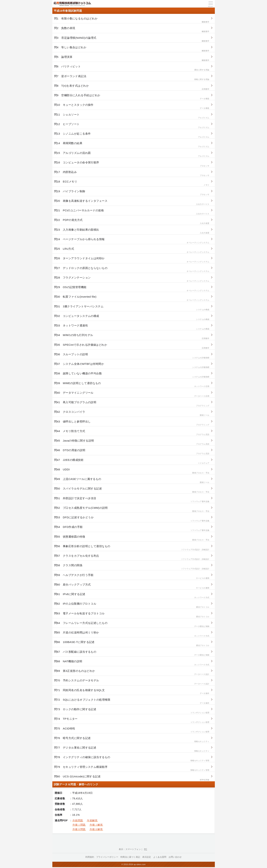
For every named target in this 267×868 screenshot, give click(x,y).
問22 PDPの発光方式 (132, 222)
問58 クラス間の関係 (132, 567)
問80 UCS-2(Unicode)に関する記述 (132, 778)
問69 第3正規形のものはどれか (132, 672)
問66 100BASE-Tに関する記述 (132, 644)
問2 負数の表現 (132, 30)
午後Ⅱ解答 (96, 829)
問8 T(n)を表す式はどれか (132, 87)
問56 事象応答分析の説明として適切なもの (132, 548)
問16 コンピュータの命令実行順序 (132, 164)
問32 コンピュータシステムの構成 (132, 318)
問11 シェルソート (132, 116)
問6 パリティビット (132, 68)
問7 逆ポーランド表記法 (132, 78)
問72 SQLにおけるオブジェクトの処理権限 (132, 701)
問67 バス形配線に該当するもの (132, 653)
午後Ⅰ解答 (96, 825)
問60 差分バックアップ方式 (132, 586)
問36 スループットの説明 (132, 356)
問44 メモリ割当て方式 (132, 433)
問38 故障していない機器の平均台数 (132, 375)
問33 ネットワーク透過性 (132, 327)
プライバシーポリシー (107, 857)
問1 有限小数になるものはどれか (132, 20)
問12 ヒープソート (132, 126)
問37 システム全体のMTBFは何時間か (132, 365)
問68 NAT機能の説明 (132, 663)
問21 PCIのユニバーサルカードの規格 (132, 212)
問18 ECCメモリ (132, 183)
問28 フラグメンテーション (132, 279)
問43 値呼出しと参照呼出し (132, 423)
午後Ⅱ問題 (79, 829)
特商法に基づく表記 (130, 857)
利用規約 (90, 857)
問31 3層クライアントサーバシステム (132, 308)
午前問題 (78, 820)
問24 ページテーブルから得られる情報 (132, 241)
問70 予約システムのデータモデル (132, 682)
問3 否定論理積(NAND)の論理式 (132, 39)
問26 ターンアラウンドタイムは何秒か (132, 260)
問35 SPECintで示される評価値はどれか (132, 346)
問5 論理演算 (132, 58)
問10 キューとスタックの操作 (132, 106)
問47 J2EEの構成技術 (132, 461)
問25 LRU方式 (132, 250)
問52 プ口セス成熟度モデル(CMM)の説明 (132, 509)
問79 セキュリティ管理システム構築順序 (132, 768)
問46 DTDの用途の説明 (132, 452)
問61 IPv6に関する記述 (132, 596)
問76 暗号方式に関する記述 (132, 740)
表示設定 (147, 857)
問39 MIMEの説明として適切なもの (132, 385)
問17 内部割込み (132, 174)
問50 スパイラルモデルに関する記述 (132, 490)
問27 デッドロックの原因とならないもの (132, 270)
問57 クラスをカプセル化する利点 (132, 557)
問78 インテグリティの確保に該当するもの (132, 759)
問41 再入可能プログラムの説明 (132, 404)
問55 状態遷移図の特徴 (132, 538)
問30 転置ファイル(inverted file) (132, 298)
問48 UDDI (132, 471)
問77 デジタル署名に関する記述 (132, 749)
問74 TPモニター (132, 720)
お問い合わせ (175, 857)
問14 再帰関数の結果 (132, 145)
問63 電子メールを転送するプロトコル (132, 615)
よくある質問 (160, 857)
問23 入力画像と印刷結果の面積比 (132, 231)
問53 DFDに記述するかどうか (132, 519)
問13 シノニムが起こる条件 (132, 135)
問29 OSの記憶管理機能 (132, 289)
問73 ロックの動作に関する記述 (132, 711)
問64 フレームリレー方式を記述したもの (132, 625)
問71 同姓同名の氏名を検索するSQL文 (132, 692)
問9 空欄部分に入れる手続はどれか (132, 97)
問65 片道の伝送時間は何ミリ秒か (132, 634)
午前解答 (92, 820)
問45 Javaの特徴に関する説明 (132, 442)
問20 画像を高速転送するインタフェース (132, 202)
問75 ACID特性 (132, 730)
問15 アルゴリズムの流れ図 (132, 154)
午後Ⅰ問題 (79, 825)
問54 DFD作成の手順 (132, 528)
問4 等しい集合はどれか (132, 49)
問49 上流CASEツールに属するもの (132, 481)
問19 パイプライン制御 (132, 193)
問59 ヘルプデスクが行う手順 (132, 577)
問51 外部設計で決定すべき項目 (132, 500)
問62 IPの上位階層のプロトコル (132, 605)
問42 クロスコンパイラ (132, 413)
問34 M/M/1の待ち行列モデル (132, 337)
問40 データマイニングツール (132, 394)
